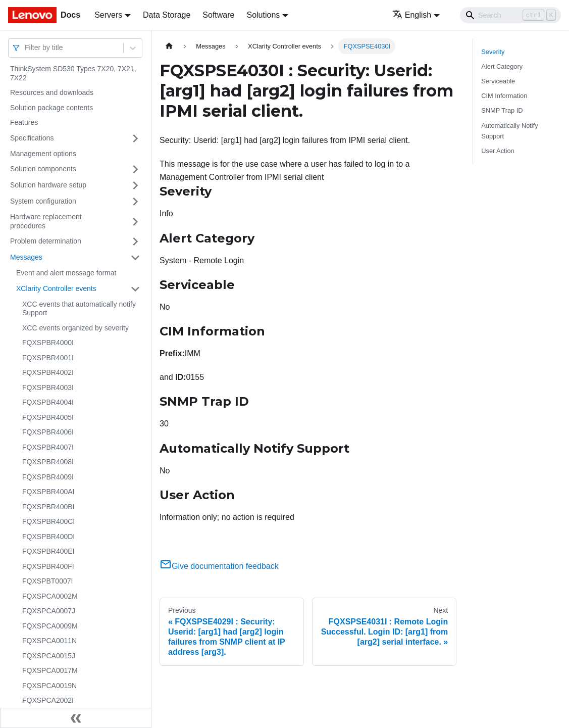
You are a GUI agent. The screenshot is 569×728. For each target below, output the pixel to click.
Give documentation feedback (219, 566)
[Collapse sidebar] (76, 718)
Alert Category (502, 66)
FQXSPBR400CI (48, 521)
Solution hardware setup (48, 185)
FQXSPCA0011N (49, 641)
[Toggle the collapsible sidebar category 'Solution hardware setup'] (135, 185)
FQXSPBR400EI (48, 551)
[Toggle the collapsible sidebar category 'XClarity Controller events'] (135, 289)
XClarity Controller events (56, 288)
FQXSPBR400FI (48, 566)
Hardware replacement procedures (46, 221)
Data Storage (167, 15)
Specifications (32, 138)
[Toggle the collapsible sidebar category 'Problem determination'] (135, 241)
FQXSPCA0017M (50, 670)
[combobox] (26, 48)
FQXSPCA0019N (49, 686)
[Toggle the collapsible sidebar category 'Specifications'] (135, 138)
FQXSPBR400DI (48, 537)
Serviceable (498, 81)
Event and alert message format (66, 273)
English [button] (412, 15)
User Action (498, 151)
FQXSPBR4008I (48, 462)
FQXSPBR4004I (48, 402)
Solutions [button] (263, 15)
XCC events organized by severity (75, 328)
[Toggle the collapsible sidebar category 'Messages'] (135, 258)
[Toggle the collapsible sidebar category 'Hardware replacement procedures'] (135, 222)
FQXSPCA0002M (50, 596)
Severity (493, 52)
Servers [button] (108, 15)
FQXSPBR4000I (48, 343)
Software (218, 15)
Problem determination (46, 241)
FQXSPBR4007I (48, 447)
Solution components (43, 169)
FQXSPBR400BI (48, 507)
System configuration (43, 201)
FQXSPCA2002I (48, 700)
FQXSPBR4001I (48, 358)
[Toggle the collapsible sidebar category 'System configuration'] (135, 202)
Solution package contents (51, 108)
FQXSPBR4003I (48, 387)
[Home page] (169, 46)
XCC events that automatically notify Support (79, 309)
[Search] (510, 15)
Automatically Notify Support (509, 131)
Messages (26, 257)
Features (24, 122)
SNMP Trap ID (502, 110)
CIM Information (504, 96)
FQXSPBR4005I (48, 417)
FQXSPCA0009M (50, 626)
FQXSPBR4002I (48, 372)
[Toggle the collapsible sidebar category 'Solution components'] (135, 169)
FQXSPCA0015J (49, 656)
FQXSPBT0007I (47, 581)
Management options (43, 154)
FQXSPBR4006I (48, 432)
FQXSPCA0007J (49, 611)
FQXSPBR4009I (48, 477)
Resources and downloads (52, 92)
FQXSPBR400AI (48, 492)
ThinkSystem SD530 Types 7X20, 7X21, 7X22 (73, 73)
